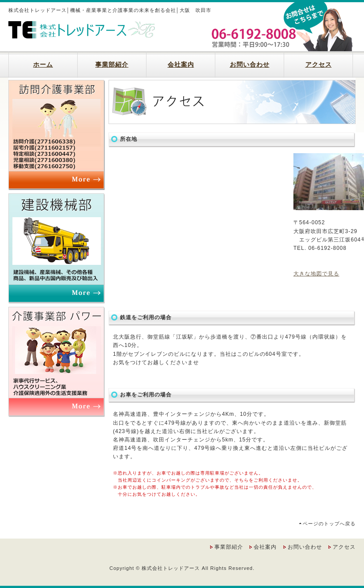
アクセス (319, 64)
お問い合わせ (250, 64)
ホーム (43, 64)
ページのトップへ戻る (329, 524)
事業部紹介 (112, 64)
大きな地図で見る (316, 274)
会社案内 (181, 64)
